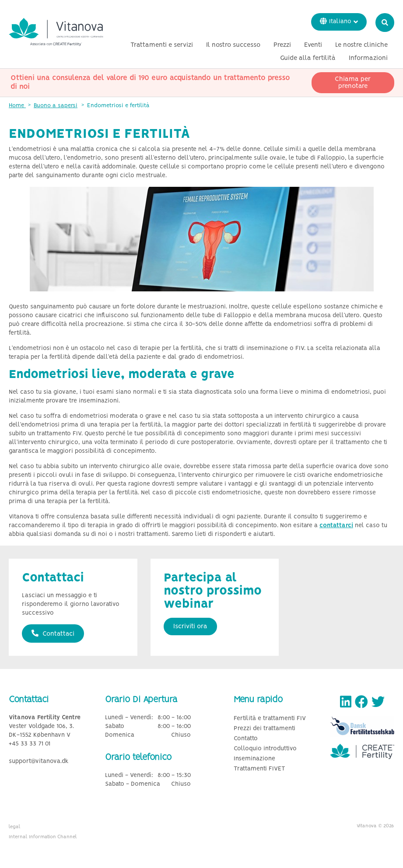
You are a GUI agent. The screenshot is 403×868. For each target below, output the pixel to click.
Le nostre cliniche (361, 45)
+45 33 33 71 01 (30, 744)
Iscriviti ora (190, 626)
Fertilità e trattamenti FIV (270, 719)
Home (17, 106)
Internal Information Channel (43, 837)
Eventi (313, 45)
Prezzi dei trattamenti (265, 729)
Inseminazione (254, 759)
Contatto (246, 739)
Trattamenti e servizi (162, 45)
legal (15, 827)
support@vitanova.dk (39, 761)
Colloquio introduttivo (265, 749)
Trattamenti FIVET (259, 769)
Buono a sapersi (56, 106)
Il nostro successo (233, 45)
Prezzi (282, 45)
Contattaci (53, 633)
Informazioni (368, 58)
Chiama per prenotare (353, 83)
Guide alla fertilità (308, 58)
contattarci (336, 526)
